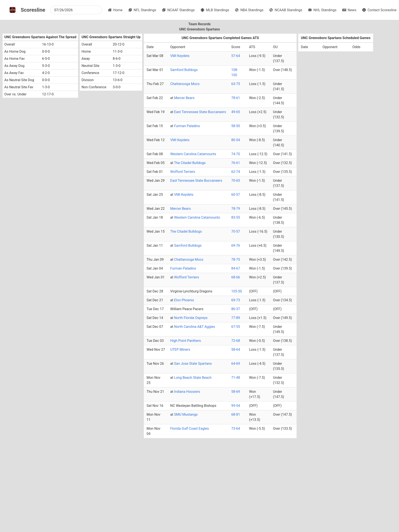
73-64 (236, 429)
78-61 (236, 98)
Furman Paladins (187, 126)
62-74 (236, 172)
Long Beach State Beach (193, 378)
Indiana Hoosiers (187, 392)
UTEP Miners (180, 350)
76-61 (236, 163)
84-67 (236, 268)
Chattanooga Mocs (185, 84)
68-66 (236, 277)
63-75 (236, 84)
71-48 (236, 378)
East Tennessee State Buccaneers (200, 112)
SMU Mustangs (186, 414)
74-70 (236, 154)
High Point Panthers (185, 341)
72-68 (236, 341)
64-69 (236, 364)
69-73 (236, 300)
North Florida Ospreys (191, 318)
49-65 (236, 112)
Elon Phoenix (184, 300)
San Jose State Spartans (193, 364)
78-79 (236, 209)
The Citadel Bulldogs (190, 163)
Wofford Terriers (183, 172)
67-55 (236, 327)
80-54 (236, 140)
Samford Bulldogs (184, 70)
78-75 (236, 260)
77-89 (236, 318)
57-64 (236, 56)
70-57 (236, 231)
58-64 (236, 350)
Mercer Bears (184, 98)
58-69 (236, 392)
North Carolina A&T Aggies (195, 327)
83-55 (236, 217)
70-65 (236, 181)
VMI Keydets (180, 56)
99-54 (236, 406)
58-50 (236, 126)
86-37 (236, 309)
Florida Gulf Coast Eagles (189, 429)
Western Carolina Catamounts (193, 154)
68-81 (236, 414)
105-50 (236, 291)
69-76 (236, 245)
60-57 (236, 195)
